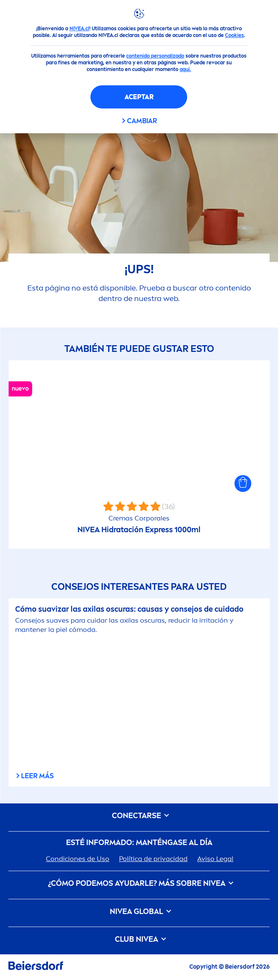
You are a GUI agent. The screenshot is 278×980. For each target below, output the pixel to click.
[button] (243, 483)
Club (139, 939)
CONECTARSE (139, 816)
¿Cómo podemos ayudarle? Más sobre (139, 884)
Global (139, 912)
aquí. (185, 69)
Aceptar (139, 97)
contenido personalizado (155, 56)
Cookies (234, 35)
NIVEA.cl (79, 29)
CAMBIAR (142, 121)
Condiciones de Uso (78, 859)
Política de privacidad (153, 859)
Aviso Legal (215, 859)
